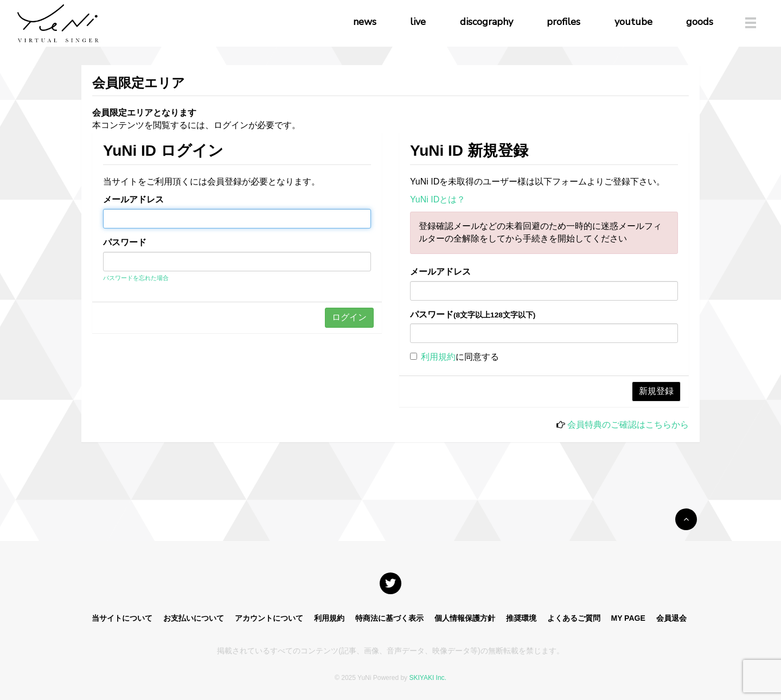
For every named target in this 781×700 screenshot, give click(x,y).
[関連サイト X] (390, 583)
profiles (564, 22)
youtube (633, 22)
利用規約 (438, 357)
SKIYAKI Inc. (427, 678)
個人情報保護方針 (465, 618)
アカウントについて (269, 618)
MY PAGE (628, 618)
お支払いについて (194, 618)
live (418, 22)
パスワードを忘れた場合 (136, 278)
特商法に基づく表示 (389, 618)
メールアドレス (133, 199)
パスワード (125, 242)
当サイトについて (122, 618)
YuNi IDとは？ (438, 199)
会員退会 (671, 618)
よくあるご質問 (574, 618)
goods (700, 22)
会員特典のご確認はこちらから (628, 425)
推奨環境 (521, 618)
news (365, 22)
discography (486, 22)
